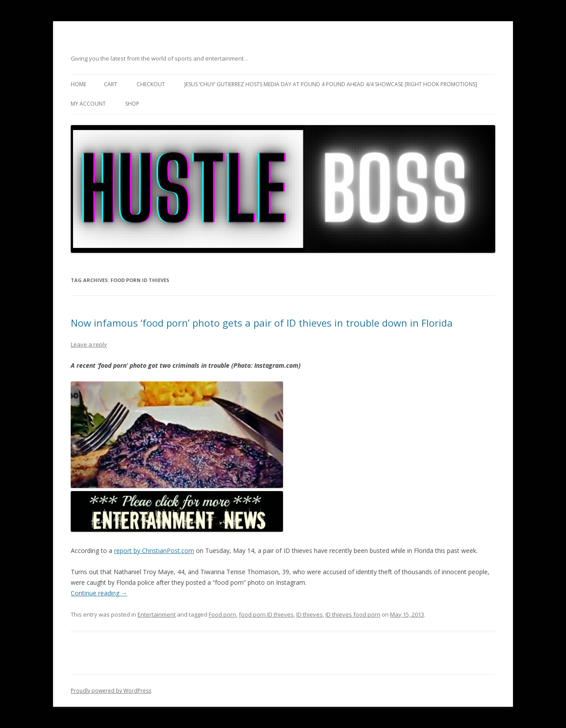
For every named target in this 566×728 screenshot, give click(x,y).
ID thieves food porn (353, 614)
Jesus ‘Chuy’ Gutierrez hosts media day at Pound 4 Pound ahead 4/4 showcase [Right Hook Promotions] (331, 84)
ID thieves (310, 614)
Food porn (222, 614)
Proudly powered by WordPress (111, 691)
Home (78, 84)
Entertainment (157, 614)
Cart (111, 84)
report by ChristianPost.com (154, 551)
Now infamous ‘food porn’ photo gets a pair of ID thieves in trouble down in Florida (262, 323)
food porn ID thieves (266, 614)
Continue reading (99, 593)
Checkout (151, 84)
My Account (88, 104)
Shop (132, 104)
